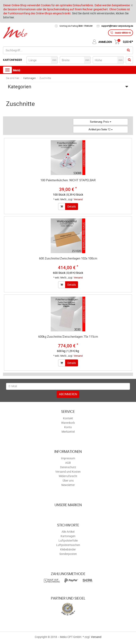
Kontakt (68, 418)
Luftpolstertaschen (68, 545)
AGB (68, 463)
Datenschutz (68, 467)
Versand (78, 199)
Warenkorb (68, 423)
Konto (68, 427)
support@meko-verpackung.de (117, 26)
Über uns (68, 480)
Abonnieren (68, 394)
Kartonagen (68, 536)
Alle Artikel (68, 532)
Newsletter (68, 485)
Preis (101, 122)
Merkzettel (68, 432)
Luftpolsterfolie (68, 540)
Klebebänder (68, 549)
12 (101, 129)
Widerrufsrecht (68, 476)
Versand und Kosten (68, 472)
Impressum (68, 458)
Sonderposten (68, 554)
